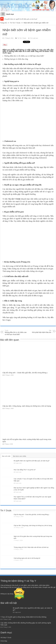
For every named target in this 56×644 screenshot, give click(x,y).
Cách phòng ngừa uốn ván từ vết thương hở (27, 558)
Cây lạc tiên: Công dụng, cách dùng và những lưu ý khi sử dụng (27, 406)
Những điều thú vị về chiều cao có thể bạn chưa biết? (16, 332)
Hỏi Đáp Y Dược (6, 638)
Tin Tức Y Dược (15, 23)
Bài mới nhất (6, 456)
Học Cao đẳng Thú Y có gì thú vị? (25, 470)
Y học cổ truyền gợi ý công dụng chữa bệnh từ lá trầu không (23, 617)
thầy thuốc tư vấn (18, 585)
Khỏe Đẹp (4, 641)
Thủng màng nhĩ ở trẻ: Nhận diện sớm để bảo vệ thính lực (31, 547)
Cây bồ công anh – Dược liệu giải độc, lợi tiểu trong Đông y (25, 373)
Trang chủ (4, 23)
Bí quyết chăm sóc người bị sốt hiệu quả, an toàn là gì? (21, 19)
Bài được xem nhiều (20, 456)
